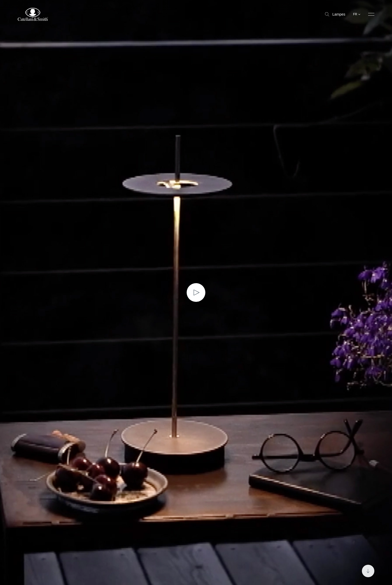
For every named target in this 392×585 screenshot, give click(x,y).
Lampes (335, 14)
